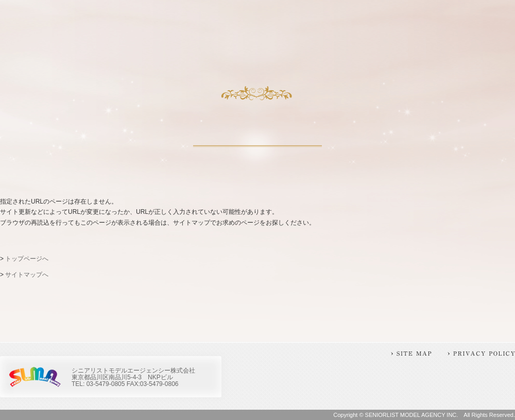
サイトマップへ (27, 275)
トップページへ (27, 259)
